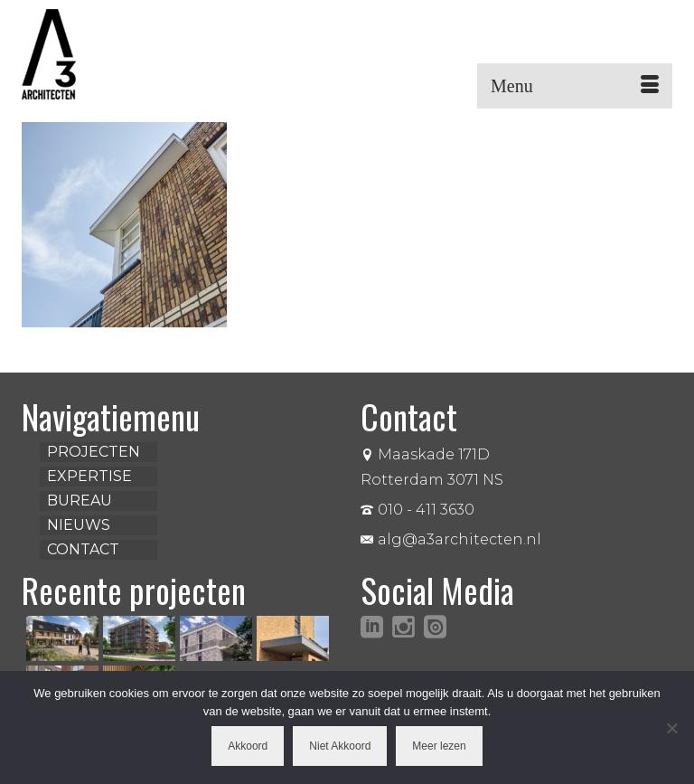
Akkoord (248, 746)
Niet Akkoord (340, 746)
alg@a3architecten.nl (451, 539)
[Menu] (575, 86)
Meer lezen (439, 746)
